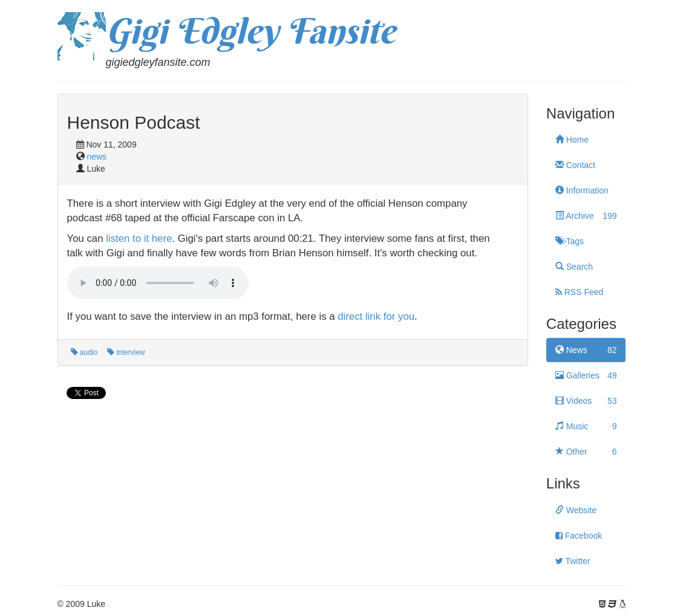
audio (84, 352)
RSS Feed (579, 292)
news (96, 157)
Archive (586, 216)
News (586, 350)
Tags (570, 241)
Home (572, 140)
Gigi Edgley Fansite (250, 31)
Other (586, 452)
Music (586, 426)
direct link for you (376, 316)
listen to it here (139, 238)
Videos (586, 401)
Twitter (573, 561)
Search (574, 267)
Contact (575, 165)
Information (582, 190)
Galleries (586, 375)
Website (576, 510)
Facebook (579, 536)
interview (126, 352)
